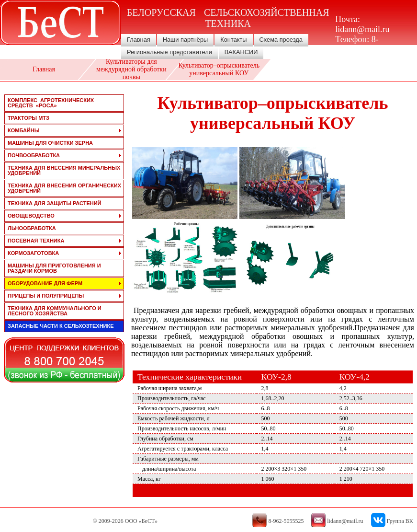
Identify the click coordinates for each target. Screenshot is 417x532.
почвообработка (34, 155)
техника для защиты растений (55, 203)
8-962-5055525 (358, 44)
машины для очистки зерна (50, 143)
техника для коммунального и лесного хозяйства (55, 311)
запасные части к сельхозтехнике (61, 326)
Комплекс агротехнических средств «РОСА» (51, 103)
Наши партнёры (186, 40)
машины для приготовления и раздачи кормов (54, 268)
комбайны (23, 130)
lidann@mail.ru (362, 29)
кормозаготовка (33, 253)
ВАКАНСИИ (241, 52)
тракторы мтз (28, 118)
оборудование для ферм (45, 283)
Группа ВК (400, 521)
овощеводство (31, 216)
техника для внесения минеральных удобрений (64, 170)
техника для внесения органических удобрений (64, 188)
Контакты (233, 40)
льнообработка (32, 228)
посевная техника (36, 241)
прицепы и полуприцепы (46, 296)
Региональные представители (169, 52)
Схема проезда (281, 40)
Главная (139, 40)
